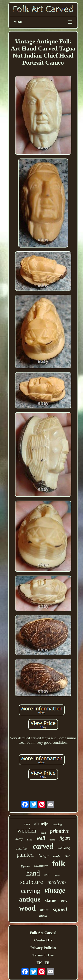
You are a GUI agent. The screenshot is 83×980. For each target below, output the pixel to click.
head (43, 833)
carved (43, 846)
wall (41, 838)
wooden (27, 831)
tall (47, 875)
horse (30, 840)
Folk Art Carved (43, 933)
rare (27, 824)
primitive (59, 831)
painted (25, 855)
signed (60, 909)
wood (27, 908)
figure (65, 838)
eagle (57, 856)
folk (59, 864)
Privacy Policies (43, 948)
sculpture (32, 882)
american (22, 848)
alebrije (41, 824)
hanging (57, 824)
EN (39, 963)
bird (67, 856)
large (43, 856)
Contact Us (43, 940)
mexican (57, 882)
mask (43, 916)
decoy (19, 839)
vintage (55, 890)
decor (57, 876)
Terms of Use (43, 955)
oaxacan (41, 866)
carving (31, 891)
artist (44, 910)
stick (64, 901)
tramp (52, 840)
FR (47, 963)
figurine (25, 866)
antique (30, 899)
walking (64, 848)
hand (33, 873)
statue (51, 900)
